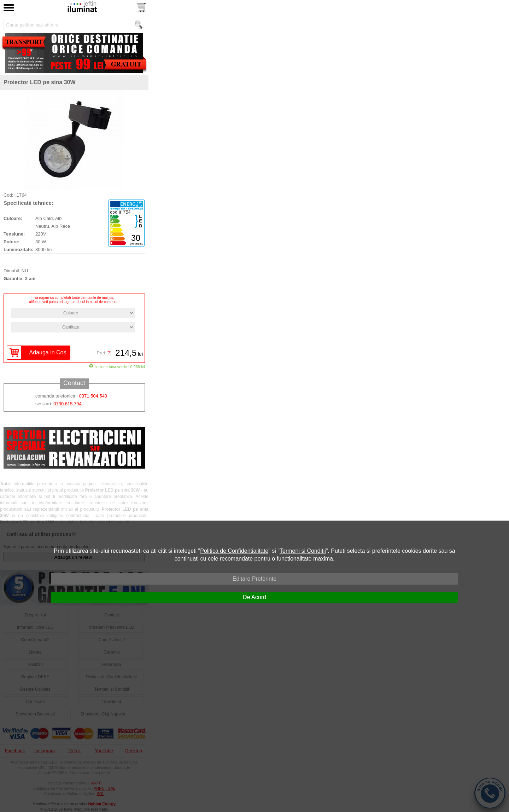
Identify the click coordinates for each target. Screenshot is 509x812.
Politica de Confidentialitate (234, 551)
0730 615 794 (68, 404)
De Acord (255, 597)
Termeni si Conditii (303, 551)
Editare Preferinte (255, 579)
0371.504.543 (93, 396)
